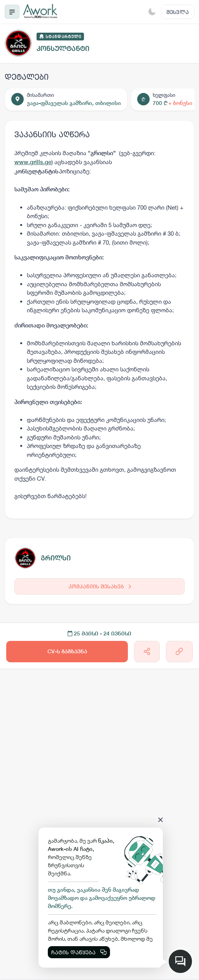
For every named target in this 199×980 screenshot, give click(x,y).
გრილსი (56, 558)
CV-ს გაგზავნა (67, 651)
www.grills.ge (33, 162)
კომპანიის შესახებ (100, 586)
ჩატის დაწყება (79, 952)
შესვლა (178, 12)
